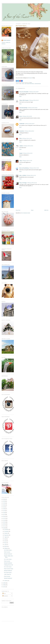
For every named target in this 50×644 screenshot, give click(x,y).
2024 (4, 503)
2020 (4, 509)
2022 (4, 505)
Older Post (46, 210)
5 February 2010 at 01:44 (32, 183)
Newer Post (18, 210)
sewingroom (38, 84)
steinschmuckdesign (23, 108)
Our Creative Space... (21, 26)
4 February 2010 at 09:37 (30, 124)
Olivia (20, 138)
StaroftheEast (7, 40)
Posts (4, 593)
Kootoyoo (30, 78)
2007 (4, 587)
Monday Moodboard (8, 554)
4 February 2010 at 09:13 (34, 100)
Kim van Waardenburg (24, 168)
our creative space (29, 84)
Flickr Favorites (7, 552)
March (6, 547)
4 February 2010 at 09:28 (27, 116)
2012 (4, 524)
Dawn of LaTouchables (24, 92)
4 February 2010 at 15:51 (31, 175)
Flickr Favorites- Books (9, 569)
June (5, 541)
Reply (20, 96)
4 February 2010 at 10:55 (28, 153)
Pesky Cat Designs (23, 183)
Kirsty (21, 116)
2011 (4, 526)
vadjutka (21, 146)
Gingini (21, 153)
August (6, 537)
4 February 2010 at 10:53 (28, 146)
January (6, 581)
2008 (4, 585)
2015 (4, 518)
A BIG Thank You (7, 574)
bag (20, 84)
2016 (4, 516)
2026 (4, 499)
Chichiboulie (22, 124)
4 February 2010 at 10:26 (27, 138)
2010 (4, 528)
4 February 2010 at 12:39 (27, 161)
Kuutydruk (22, 131)
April (5, 545)
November (6, 531)
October (6, 533)
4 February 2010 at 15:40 (34, 168)
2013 (4, 522)
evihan (21, 161)
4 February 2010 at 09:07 (34, 92)
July (5, 539)
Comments (5, 596)
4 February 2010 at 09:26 (33, 108)
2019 (4, 511)
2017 (4, 514)
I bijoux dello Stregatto (24, 100)
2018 (4, 513)
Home (32, 210)
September (6, 535)
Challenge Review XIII (8, 565)
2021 (4, 507)
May (5, 543)
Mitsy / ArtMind (23, 175)
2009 (4, 583)
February (6, 548)
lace (23, 84)
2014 (4, 520)
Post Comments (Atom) (26, 213)
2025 (4, 501)
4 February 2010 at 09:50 (29, 131)
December (6, 529)
